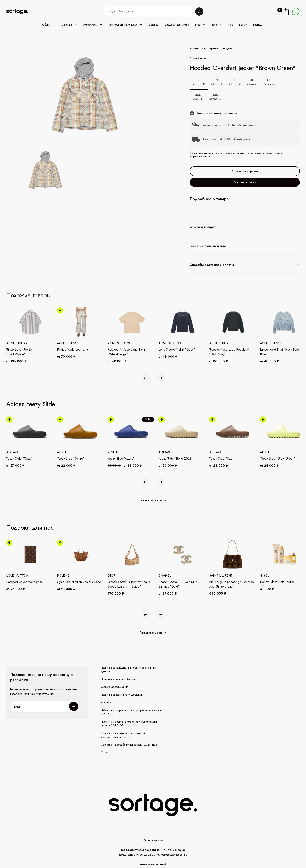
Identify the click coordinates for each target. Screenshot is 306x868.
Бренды (258, 25)
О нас (105, 752)
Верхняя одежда (219, 48)
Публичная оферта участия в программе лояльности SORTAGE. (132, 712)
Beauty (243, 25)
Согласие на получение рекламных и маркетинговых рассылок (123, 735)
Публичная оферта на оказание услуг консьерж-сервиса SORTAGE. (129, 724)
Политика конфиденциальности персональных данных (129, 670)
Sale (231, 25)
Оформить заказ (245, 182)
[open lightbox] (44, 171)
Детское (153, 25)
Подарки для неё (30, 528)
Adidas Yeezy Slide (31, 404)
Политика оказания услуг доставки (121, 695)
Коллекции (197, 48)
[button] (48, 25)
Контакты (106, 702)
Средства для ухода (177, 25)
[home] (20, 12)
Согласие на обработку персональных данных (129, 745)
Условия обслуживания (115, 687)
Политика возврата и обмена (118, 679)
